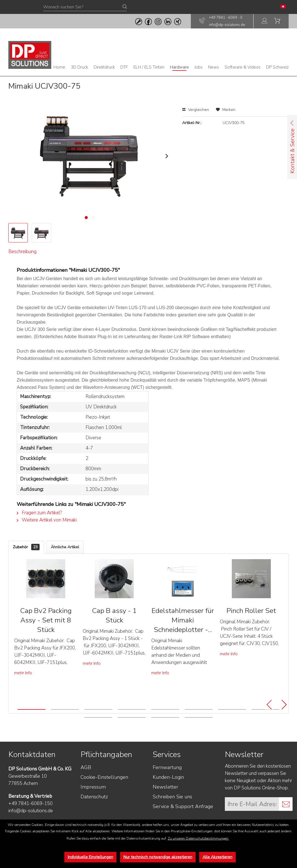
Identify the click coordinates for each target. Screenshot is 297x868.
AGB (86, 781)
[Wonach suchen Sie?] (85, 7)
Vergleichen (196, 110)
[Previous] (269, 718)
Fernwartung (167, 781)
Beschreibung (25, 255)
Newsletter (165, 800)
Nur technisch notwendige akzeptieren (158, 857)
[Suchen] (125, 7)
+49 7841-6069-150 (31, 817)
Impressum (93, 800)
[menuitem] (265, 21)
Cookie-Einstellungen (104, 791)
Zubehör (26, 560)
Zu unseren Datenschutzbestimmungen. (198, 838)
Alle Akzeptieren (217, 857)
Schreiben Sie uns (172, 810)
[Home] (59, 67)
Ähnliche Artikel (65, 560)
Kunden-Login (168, 791)
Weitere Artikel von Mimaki (47, 533)
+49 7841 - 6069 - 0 (226, 18)
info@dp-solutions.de (227, 25)
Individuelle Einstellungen (90, 857)
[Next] (284, 718)
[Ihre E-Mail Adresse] (252, 817)
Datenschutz (94, 810)
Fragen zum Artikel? (40, 526)
